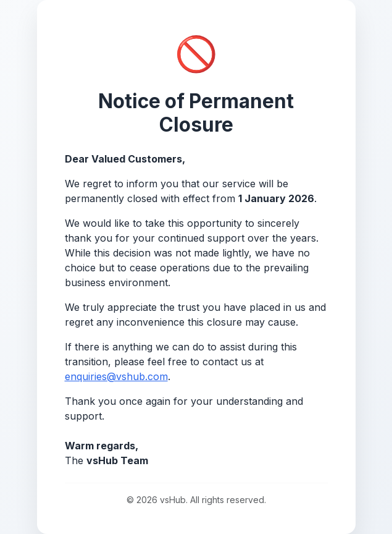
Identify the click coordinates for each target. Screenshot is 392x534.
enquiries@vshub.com (116, 376)
